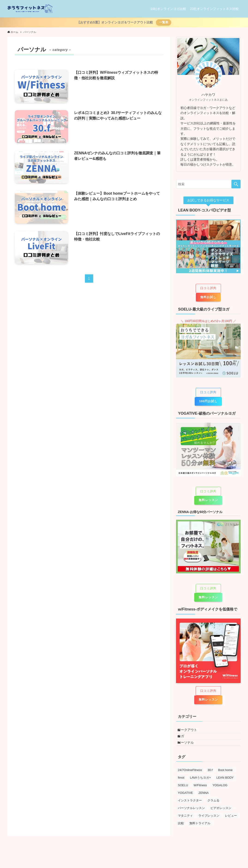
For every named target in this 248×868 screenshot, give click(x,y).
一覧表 (164, 22)
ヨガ (184, 741)
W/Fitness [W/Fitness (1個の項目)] (200, 795)
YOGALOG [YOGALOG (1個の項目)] (220, 795)
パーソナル (189, 751)
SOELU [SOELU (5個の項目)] (183, 795)
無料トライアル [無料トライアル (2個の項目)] (200, 833)
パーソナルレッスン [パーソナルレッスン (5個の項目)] (191, 818)
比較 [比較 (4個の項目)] (181, 833)
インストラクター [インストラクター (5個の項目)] (190, 810)
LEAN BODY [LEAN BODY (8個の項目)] (225, 787)
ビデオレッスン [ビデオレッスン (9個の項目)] (221, 818)
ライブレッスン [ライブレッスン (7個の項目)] (209, 825)
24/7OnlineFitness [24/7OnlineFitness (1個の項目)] (190, 780)
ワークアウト (191, 731)
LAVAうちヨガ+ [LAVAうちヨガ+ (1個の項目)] (200, 787)
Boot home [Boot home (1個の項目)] (225, 780)
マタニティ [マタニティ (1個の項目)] (185, 825)
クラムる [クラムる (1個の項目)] (213, 810)
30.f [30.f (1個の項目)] (210, 780)
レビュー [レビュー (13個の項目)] (231, 825)
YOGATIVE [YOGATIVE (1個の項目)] (185, 803)
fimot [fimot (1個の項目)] (181, 787)
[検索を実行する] (236, 184)
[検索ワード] (208, 184)
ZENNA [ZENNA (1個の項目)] (204, 803)
